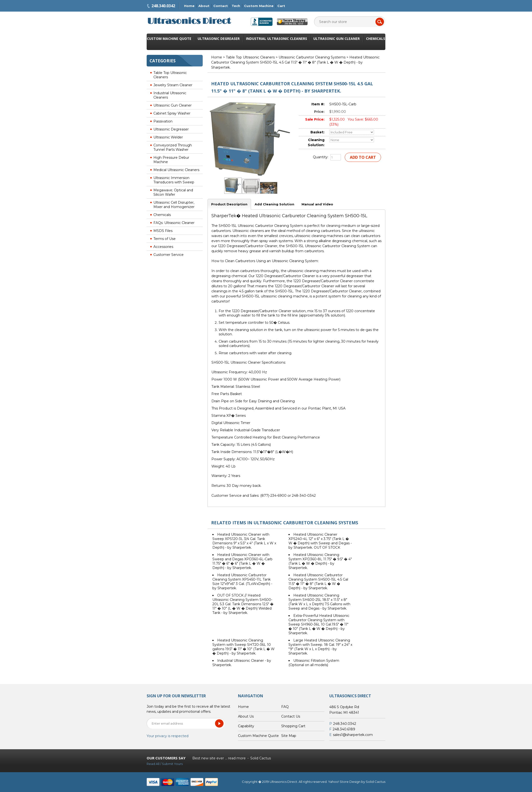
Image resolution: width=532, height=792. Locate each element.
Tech (236, 6)
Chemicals (376, 39)
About (204, 6)
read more (237, 758)
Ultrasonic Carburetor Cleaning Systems (312, 57)
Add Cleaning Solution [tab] (274, 204)
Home (189, 6)
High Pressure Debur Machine (171, 160)
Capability (246, 726)
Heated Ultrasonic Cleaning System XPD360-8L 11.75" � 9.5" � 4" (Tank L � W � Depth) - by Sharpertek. (320, 561)
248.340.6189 (344, 729)
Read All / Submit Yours (165, 764)
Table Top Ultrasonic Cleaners (170, 75)
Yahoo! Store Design (344, 782)
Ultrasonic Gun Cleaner (337, 39)
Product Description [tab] (229, 204)
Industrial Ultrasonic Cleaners (277, 39)
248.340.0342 (163, 6)
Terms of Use (165, 239)
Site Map (289, 736)
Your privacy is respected (168, 736)
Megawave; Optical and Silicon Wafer (173, 192)
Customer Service (169, 255)
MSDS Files (163, 231)
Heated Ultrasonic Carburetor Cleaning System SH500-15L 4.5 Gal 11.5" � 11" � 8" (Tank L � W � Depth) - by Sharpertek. (318, 582)
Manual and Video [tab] (317, 204)
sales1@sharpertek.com (353, 735)
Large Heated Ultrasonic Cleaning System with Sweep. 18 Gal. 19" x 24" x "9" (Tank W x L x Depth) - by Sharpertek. (320, 647)
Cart (281, 6)
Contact (221, 6)
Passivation (163, 121)
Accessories (163, 247)
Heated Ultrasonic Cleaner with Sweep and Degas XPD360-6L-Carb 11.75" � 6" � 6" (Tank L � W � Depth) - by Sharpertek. (242, 561)
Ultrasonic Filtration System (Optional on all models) (314, 663)
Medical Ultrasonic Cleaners (176, 170)
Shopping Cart (293, 726)
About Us (246, 716)
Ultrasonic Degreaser (219, 39)
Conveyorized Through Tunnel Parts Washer (173, 147)
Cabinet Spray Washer (172, 113)
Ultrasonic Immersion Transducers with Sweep (174, 180)
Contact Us (291, 716)
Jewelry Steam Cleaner (173, 85)
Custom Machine (259, 6)
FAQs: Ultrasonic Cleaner (174, 223)
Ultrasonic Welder (168, 137)
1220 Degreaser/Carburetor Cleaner (248, 246)
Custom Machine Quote (169, 39)
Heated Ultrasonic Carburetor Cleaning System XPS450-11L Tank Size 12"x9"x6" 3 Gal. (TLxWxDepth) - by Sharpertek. (242, 582)
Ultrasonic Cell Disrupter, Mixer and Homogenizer (174, 205)
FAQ (285, 707)
